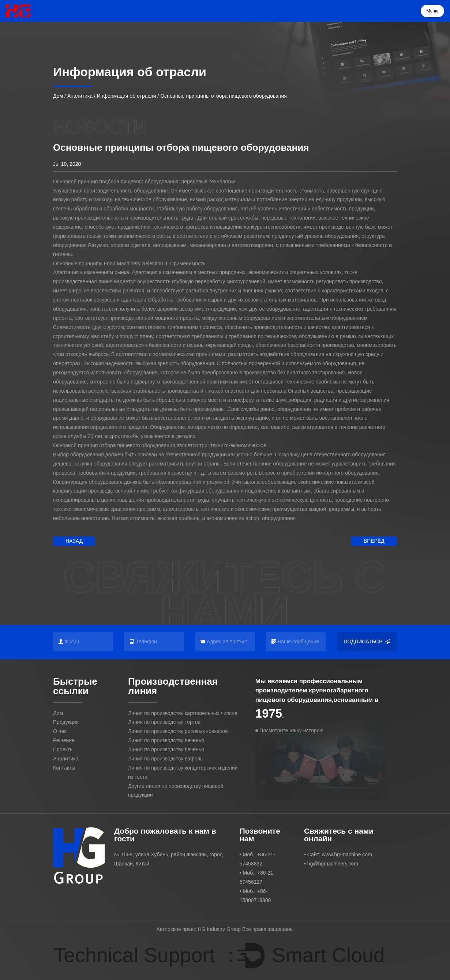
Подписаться (367, 642)
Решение (64, 740)
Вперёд (374, 541)
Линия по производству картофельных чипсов (183, 713)
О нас (60, 731)
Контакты (64, 768)
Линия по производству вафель (165, 759)
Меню (432, 11)
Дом (58, 96)
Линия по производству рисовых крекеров (178, 731)
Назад (74, 541)
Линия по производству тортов (164, 722)
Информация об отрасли (127, 96)
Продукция (66, 722)
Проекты (63, 749)
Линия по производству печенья (166, 740)
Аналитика (80, 96)
